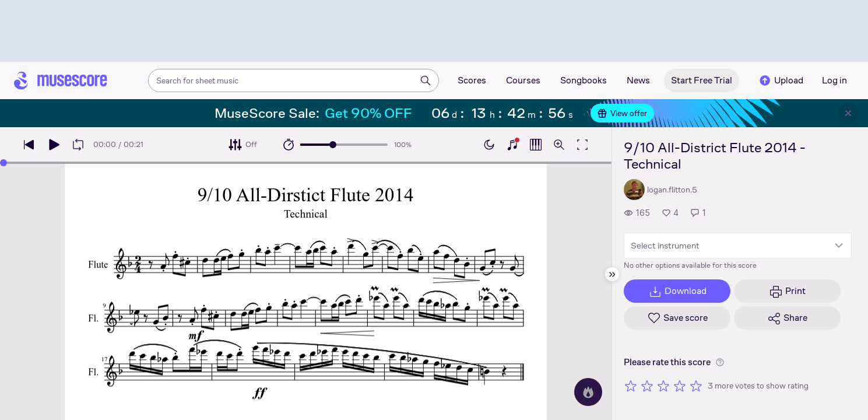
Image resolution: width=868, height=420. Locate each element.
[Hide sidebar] (612, 274)
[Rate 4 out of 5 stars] (680, 386)
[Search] (426, 80)
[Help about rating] (720, 362)
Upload (781, 80)
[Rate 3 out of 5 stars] (663, 386)
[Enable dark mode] (489, 145)
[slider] (333, 145)
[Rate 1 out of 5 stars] (631, 386)
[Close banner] (848, 113)
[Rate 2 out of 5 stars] (647, 386)
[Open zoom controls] (559, 145)
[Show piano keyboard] (512, 145)
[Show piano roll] (536, 145)
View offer (622, 113)
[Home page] (61, 80)
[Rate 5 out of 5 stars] (696, 386)
